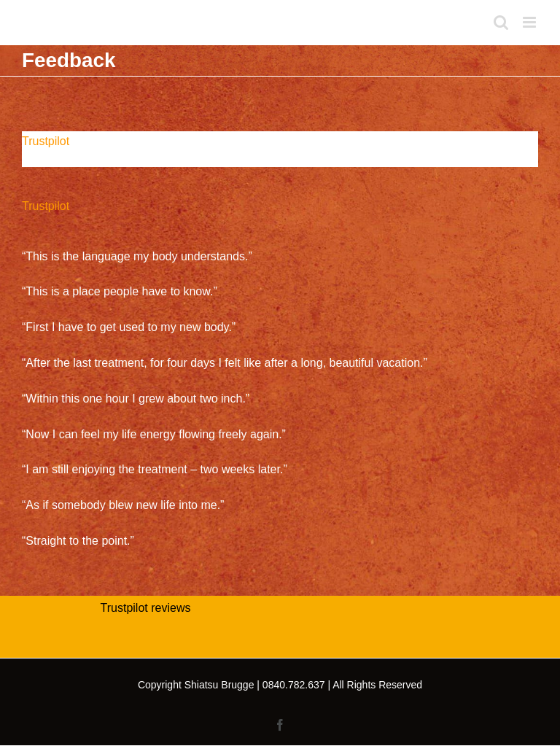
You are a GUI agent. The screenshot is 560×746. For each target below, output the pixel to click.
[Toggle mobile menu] (530, 22)
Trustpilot (46, 141)
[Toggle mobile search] (501, 22)
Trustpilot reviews (146, 608)
